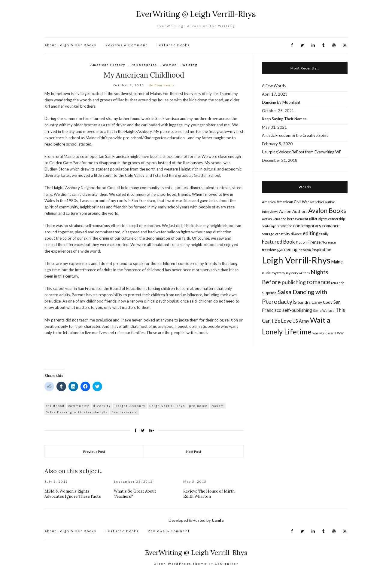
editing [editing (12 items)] (311, 233)
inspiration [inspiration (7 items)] (322, 250)
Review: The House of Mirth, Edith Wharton (209, 494)
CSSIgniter (227, 564)
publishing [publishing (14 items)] (294, 282)
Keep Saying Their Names (284, 119)
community (79, 406)
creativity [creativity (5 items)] (283, 234)
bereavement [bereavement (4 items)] (298, 219)
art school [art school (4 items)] (317, 202)
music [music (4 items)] (266, 273)
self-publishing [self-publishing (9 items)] (297, 310)
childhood (55, 406)
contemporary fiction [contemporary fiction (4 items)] (277, 226)
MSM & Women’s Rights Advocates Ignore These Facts (73, 494)
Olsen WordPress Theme (180, 564)
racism (218, 406)
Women (170, 65)
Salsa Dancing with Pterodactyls (77, 412)
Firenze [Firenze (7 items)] (314, 242)
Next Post (194, 452)
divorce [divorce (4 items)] (296, 234)
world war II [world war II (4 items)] (328, 333)
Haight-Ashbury (130, 406)
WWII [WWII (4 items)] (341, 333)
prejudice (198, 406)
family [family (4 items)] (324, 234)
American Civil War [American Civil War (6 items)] (293, 202)
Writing (190, 65)
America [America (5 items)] (269, 202)
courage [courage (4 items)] (268, 234)
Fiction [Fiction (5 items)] (301, 242)
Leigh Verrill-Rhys (167, 406)
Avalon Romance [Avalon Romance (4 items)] (274, 219)
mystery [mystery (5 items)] (278, 273)
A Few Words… (275, 86)
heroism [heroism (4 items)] (305, 250)
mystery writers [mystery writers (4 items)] (298, 273)
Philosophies (144, 65)
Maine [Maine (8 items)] (337, 262)
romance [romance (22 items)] (318, 282)
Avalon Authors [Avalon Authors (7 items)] (293, 211)
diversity (102, 406)
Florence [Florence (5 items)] (329, 242)
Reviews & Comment (126, 45)
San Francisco (125, 412)
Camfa (218, 520)
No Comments (161, 85)
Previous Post (94, 452)
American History (108, 65)
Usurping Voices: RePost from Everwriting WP (302, 152)
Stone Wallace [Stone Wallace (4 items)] (324, 311)
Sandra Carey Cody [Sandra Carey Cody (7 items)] (315, 302)
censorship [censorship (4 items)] (337, 219)
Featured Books (173, 45)
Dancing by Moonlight (281, 102)
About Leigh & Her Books (70, 45)
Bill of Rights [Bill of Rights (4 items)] (318, 219)
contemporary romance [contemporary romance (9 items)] (316, 226)
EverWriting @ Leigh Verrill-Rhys (196, 14)
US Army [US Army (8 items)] (301, 321)
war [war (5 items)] (315, 333)
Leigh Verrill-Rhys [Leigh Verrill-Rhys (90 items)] (296, 260)
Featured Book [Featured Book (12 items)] (278, 242)
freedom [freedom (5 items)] (269, 250)
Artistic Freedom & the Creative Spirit (295, 135)
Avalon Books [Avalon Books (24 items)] (327, 210)
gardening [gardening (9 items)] (287, 249)
